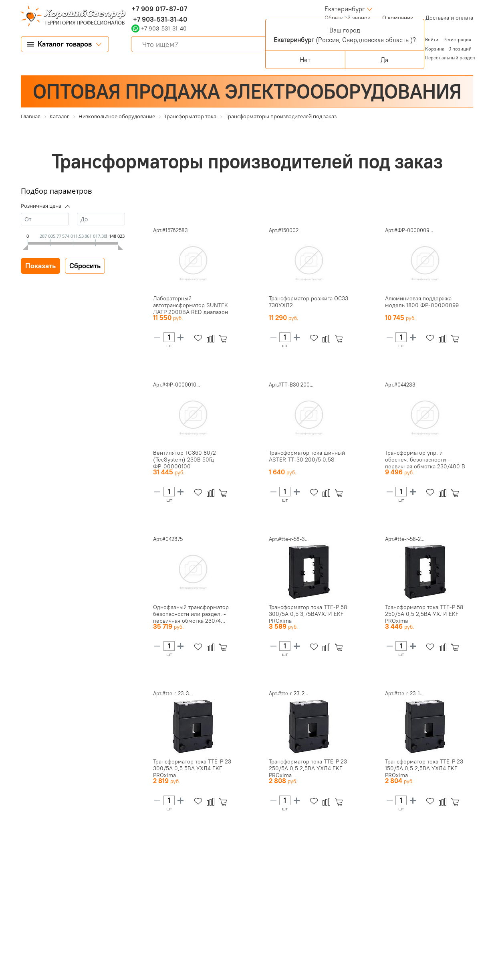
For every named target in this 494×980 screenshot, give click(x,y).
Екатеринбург (345, 9)
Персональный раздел (450, 58)
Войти (432, 39)
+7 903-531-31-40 (159, 19)
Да (384, 60)
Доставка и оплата (449, 18)
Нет (305, 60)
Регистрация (457, 39)
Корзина (435, 49)
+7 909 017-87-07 (159, 9)
